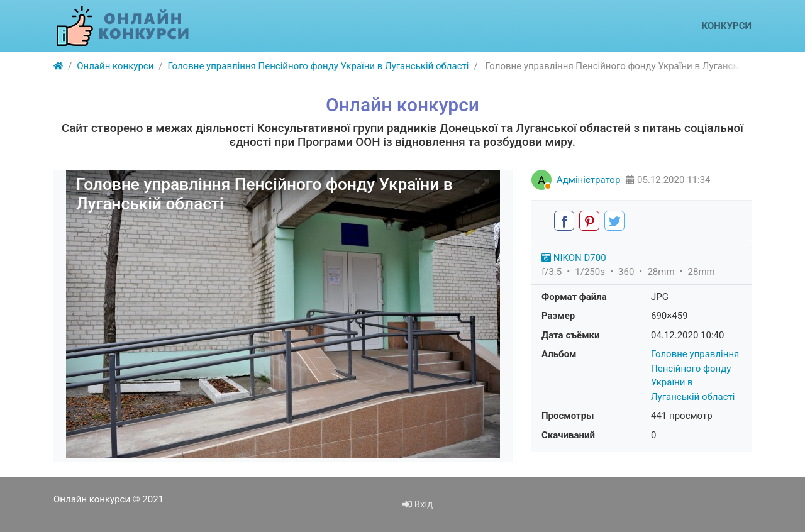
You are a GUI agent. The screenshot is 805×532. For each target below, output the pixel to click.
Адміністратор (588, 180)
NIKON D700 (574, 258)
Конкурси (726, 26)
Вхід (418, 504)
